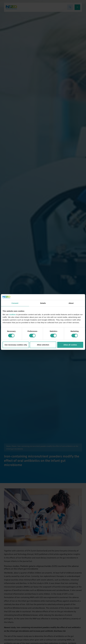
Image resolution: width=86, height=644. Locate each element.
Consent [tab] (15, 303)
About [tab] (71, 303)
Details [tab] (43, 303)
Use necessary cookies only (16, 345)
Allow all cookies (70, 345)
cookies (12, 314)
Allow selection (43, 345)
